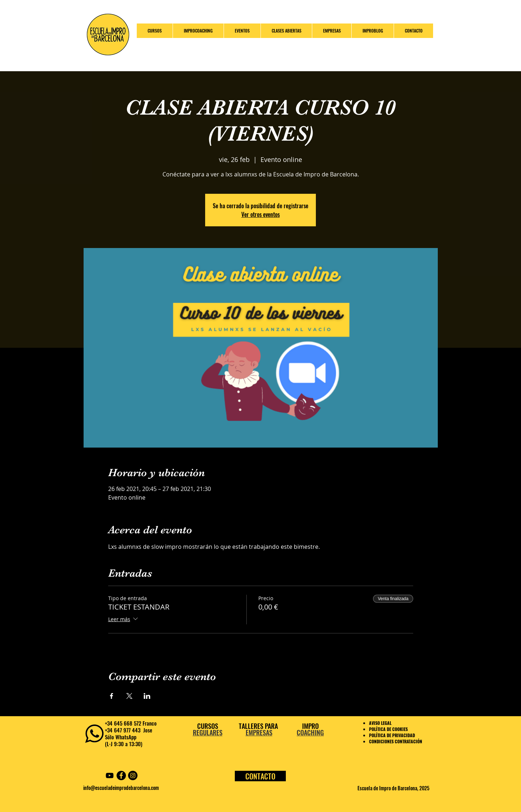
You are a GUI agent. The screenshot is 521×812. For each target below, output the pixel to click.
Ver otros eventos (260, 214)
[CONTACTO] (260, 776)
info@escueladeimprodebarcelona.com (121, 788)
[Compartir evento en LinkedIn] (147, 696)
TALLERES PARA (259, 726)
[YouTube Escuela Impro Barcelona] (110, 775)
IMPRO (310, 726)
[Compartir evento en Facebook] (112, 696)
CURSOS (208, 726)
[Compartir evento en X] (129, 696)
